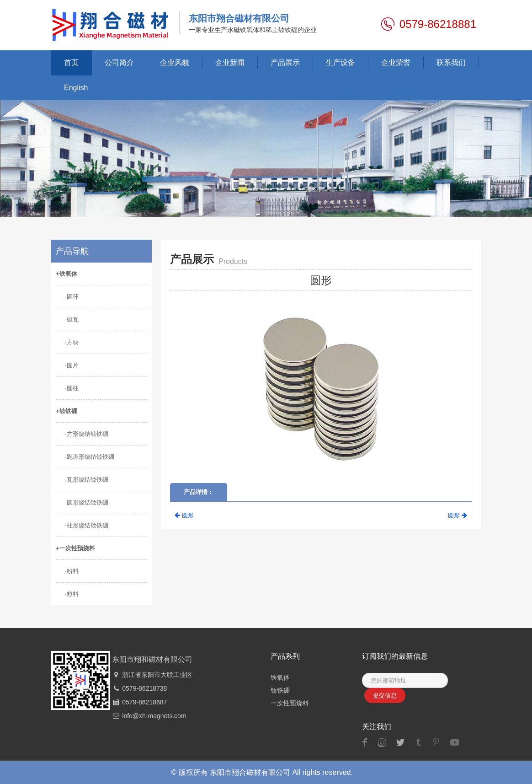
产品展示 (285, 62)
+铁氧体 (66, 274)
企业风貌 (175, 62)
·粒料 (72, 594)
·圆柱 (72, 388)
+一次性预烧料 (75, 548)
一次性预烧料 (290, 703)
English (76, 88)
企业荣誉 (396, 62)
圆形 (184, 515)
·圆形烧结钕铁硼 (87, 502)
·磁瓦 (72, 320)
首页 (71, 62)
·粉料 (72, 571)
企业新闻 (230, 62)
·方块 (72, 342)
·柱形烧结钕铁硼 (87, 525)
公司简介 (119, 62)
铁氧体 (280, 677)
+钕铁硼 (66, 411)
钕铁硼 (280, 690)
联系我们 (451, 62)
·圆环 (72, 297)
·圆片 (72, 365)
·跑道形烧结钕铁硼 (90, 457)
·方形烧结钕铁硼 (87, 434)
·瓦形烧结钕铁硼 (87, 480)
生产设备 (340, 62)
